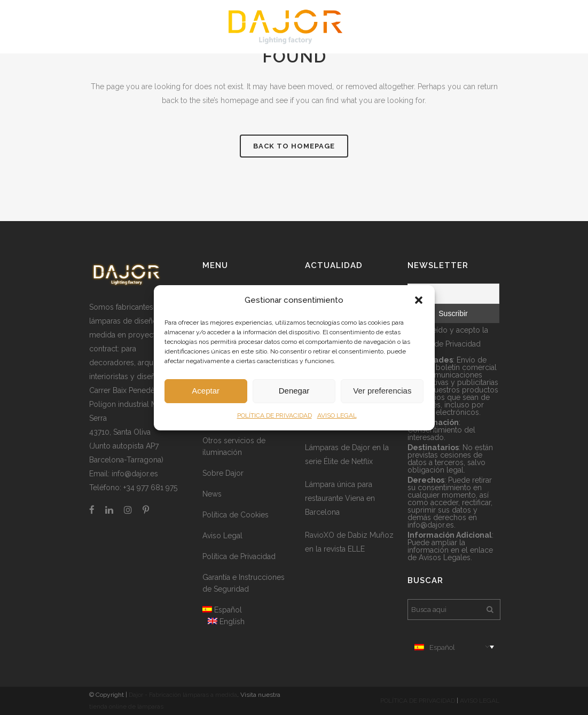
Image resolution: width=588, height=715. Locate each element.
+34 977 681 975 (150, 488)
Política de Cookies (236, 515)
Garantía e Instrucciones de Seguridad (244, 583)
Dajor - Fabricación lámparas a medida (183, 695)
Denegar (294, 391)
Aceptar (206, 391)
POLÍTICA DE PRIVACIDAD (275, 415)
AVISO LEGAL (337, 415)
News (212, 494)
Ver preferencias (382, 391)
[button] (419, 300)
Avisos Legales (445, 557)
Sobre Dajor (223, 473)
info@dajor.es (135, 474)
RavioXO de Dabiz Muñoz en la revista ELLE (349, 542)
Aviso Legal (222, 536)
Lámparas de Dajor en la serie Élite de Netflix (347, 454)
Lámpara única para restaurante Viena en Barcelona (340, 498)
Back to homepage (294, 146)
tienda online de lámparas (126, 706)
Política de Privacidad (239, 556)
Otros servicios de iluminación (234, 446)
